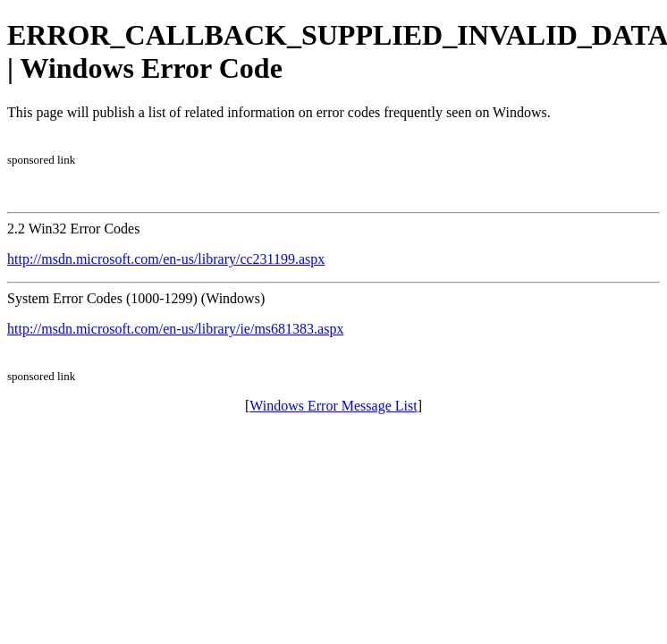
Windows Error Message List (333, 406)
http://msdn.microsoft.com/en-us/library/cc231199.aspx (166, 259)
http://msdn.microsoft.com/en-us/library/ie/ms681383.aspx (175, 329)
